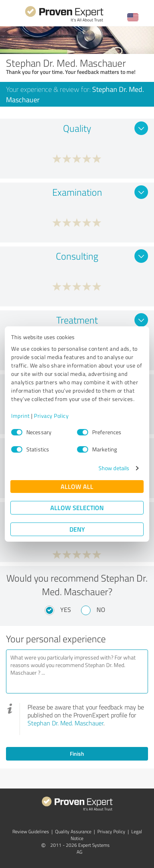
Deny (77, 529)
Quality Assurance (73, 831)
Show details (114, 468)
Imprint (21, 416)
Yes (66, 610)
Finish (77, 754)
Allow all (77, 486)
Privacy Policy (51, 416)
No (101, 610)
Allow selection (77, 507)
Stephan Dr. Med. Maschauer (65, 723)
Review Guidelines (31, 831)
